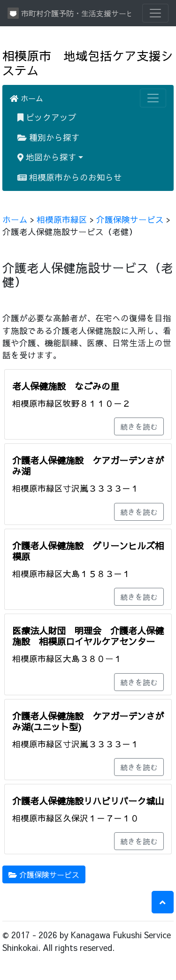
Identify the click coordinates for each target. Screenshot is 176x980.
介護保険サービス (130, 219)
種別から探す (49, 137)
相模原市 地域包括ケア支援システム (88, 63)
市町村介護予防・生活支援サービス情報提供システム (69, 13)
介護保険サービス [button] (44, 874)
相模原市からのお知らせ (70, 177)
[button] (163, 902)
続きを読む (139, 426)
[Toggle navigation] (155, 13)
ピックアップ (47, 117)
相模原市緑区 (62, 219)
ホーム (27, 98)
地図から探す (47, 157)
